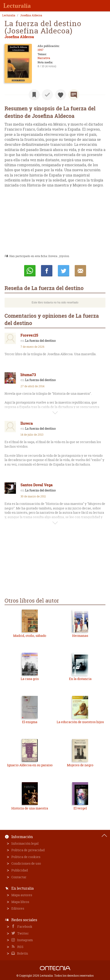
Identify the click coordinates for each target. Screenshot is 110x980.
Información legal (25, 843)
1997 (41, 50)
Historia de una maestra (30, 808)
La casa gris (30, 679)
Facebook (24, 927)
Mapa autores (22, 895)
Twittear (64, 271)
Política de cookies (26, 857)
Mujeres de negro (80, 765)
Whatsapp (30, 271)
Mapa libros (20, 902)
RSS (20, 947)
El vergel (80, 808)
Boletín (22, 953)
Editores (18, 908)
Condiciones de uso (26, 863)
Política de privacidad (28, 850)
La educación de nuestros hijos (80, 722)
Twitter (23, 933)
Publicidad (20, 870)
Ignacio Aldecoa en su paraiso (30, 765)
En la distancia (80, 679)
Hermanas (80, 636)
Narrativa (44, 58)
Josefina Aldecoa (31, 15)
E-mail (80, 271)
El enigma (30, 722)
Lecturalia (9, 15)
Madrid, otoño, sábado (30, 636)
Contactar (19, 877)
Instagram (25, 940)
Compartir (47, 271)
